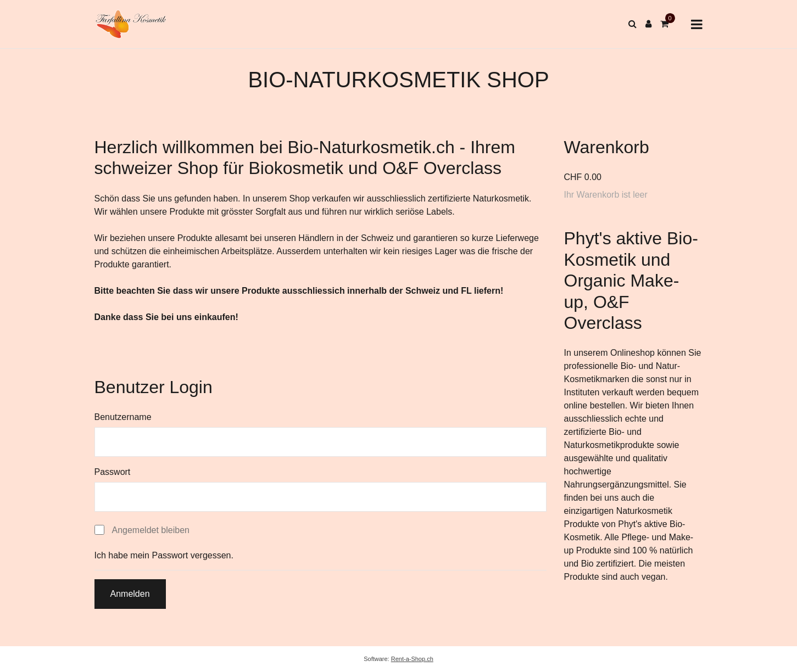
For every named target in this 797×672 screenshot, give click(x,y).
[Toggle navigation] (697, 24)
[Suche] (632, 24)
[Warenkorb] (664, 24)
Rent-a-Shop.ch (412, 659)
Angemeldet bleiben (151, 530)
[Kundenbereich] (648, 24)
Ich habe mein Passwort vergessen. (164, 555)
